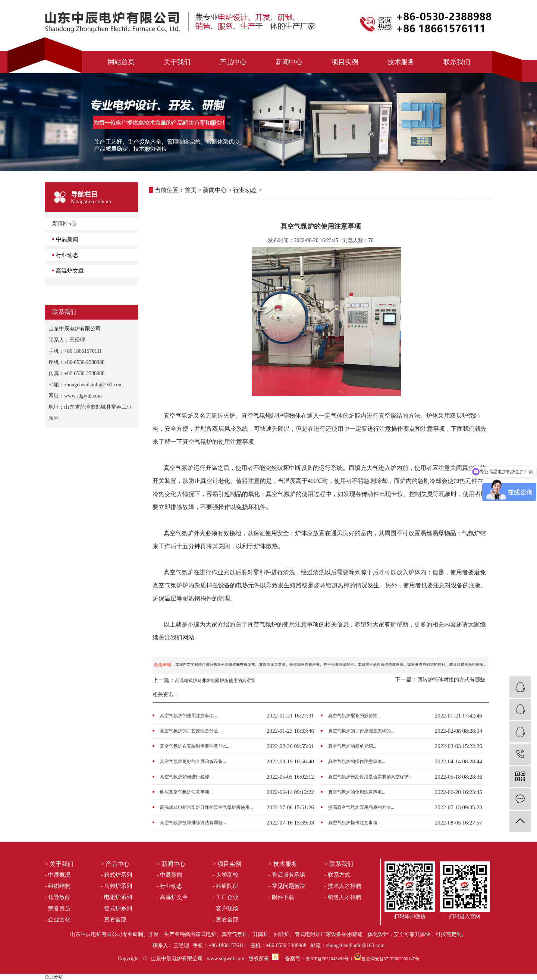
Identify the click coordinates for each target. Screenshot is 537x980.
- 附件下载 (281, 897)
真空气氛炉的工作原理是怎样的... (361, 731)
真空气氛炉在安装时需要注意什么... (195, 746)
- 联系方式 (337, 875)
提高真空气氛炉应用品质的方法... (361, 807)
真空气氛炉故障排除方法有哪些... (193, 823)
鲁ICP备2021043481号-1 (329, 959)
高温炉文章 (70, 271)
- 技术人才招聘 (343, 886)
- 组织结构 (58, 886)
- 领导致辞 (58, 897)
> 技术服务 (283, 864)
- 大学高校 (225, 875)
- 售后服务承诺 (287, 875)
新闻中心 (289, 62)
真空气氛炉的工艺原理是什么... (191, 731)
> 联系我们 (339, 864)
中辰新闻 (67, 239)
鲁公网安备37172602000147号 (390, 959)
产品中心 (233, 62)
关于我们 (177, 62)
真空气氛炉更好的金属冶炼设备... (193, 761)
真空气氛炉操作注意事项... (354, 823)
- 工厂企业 (225, 897)
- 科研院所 (225, 886)
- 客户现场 (225, 908)
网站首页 (121, 62)
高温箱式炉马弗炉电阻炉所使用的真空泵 (215, 681)
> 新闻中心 (171, 864)
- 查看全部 (114, 920)
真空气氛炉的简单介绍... (352, 746)
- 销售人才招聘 (343, 897)
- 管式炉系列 (116, 908)
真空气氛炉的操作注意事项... (357, 761)
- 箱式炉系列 (116, 875)
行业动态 (67, 255)
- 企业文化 (58, 920)
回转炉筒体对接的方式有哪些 (451, 680)
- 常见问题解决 (287, 886)
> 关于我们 (59, 864)
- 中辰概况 (58, 875)
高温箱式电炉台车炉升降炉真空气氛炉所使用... (206, 807)
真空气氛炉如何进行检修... (186, 777)
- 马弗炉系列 (116, 886)
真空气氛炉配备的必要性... (354, 716)
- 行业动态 (169, 886)
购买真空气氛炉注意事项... (186, 792)
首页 (191, 190)
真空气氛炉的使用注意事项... (189, 716)
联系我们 (457, 62)
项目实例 (345, 62)
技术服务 (401, 62)
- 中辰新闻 (169, 875)
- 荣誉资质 (58, 908)
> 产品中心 (115, 864)
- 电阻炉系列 (116, 897)
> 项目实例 (227, 864)
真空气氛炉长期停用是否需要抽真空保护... (370, 777)
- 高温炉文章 (172, 897)
